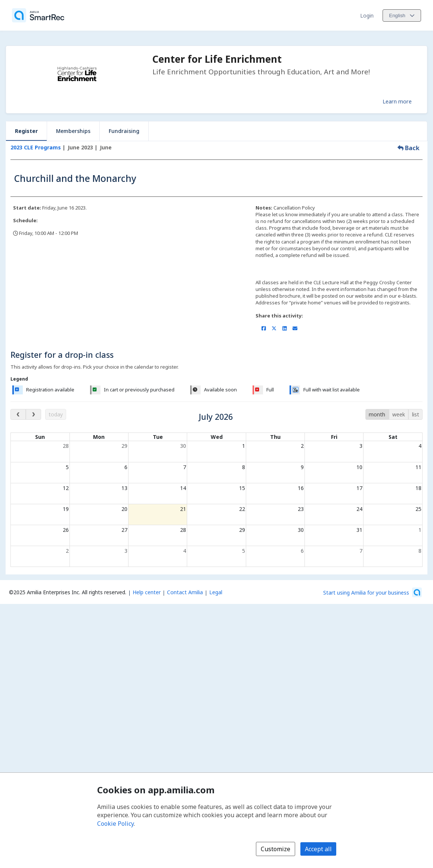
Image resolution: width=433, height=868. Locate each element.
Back (409, 148)
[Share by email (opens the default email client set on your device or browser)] (295, 328)
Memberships (73, 131)
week (399, 414)
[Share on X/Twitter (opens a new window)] (274, 328)
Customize (276, 849)
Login (367, 15)
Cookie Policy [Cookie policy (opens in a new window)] (115, 824)
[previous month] (18, 414)
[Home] (38, 15)
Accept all (318, 849)
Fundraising (124, 131)
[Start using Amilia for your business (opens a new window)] (372, 592)
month (377, 414)
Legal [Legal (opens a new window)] (216, 592)
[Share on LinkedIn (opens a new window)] (284, 328)
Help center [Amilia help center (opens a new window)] (147, 592)
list (416, 414)
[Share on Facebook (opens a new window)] (264, 328)
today (56, 414)
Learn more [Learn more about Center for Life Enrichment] (397, 101)
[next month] (33, 414)
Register (26, 131)
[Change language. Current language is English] (402, 15)
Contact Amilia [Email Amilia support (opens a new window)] (185, 592)
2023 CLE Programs (36, 147)
